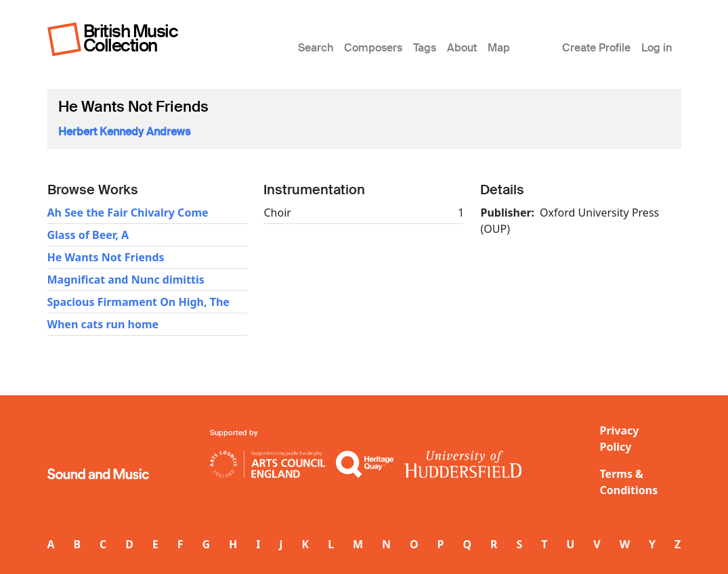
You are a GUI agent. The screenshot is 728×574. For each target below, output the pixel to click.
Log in (657, 48)
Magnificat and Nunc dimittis (126, 280)
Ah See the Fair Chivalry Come (128, 213)
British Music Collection (131, 38)
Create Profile (596, 48)
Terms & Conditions (629, 482)
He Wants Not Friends (106, 257)
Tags (425, 48)
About (462, 48)
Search (316, 48)
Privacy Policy (620, 439)
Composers (373, 48)
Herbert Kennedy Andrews (124, 132)
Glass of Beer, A (88, 235)
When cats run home (103, 324)
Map (499, 48)
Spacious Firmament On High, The (138, 302)
